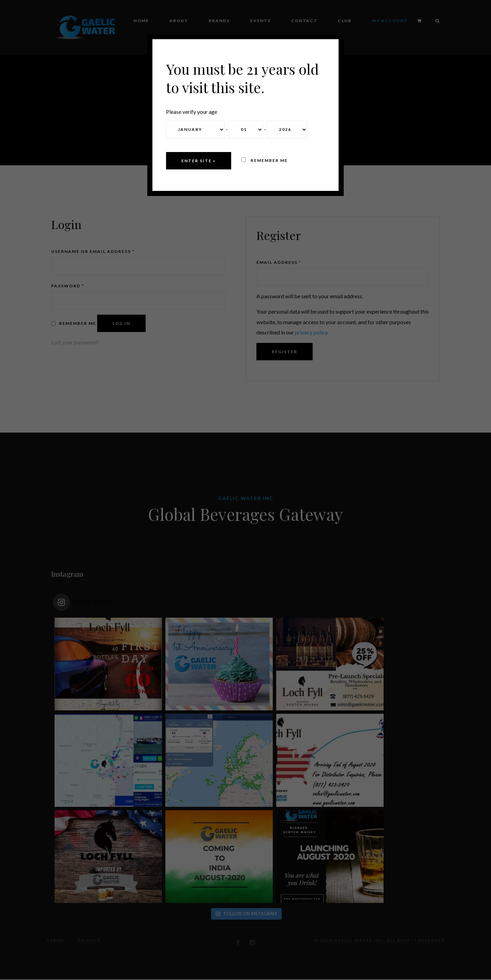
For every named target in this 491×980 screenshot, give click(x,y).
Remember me (265, 160)
